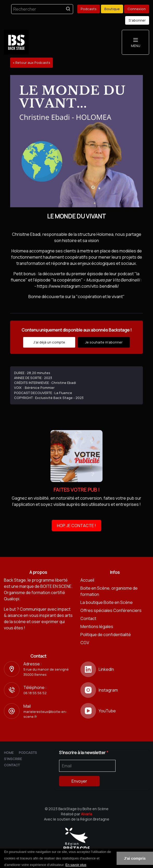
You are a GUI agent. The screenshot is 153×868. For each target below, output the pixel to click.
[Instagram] (115, 690)
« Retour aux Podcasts (31, 63)
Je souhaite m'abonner (104, 342)
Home (9, 753)
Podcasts (89, 9)
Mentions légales (97, 626)
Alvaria (87, 814)
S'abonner (137, 20)
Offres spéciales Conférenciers (111, 610)
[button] (88, 865)
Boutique (112, 9)
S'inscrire (13, 759)
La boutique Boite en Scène (107, 602)
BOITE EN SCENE (56, 586)
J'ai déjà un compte (49, 342)
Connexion (137, 9)
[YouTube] (115, 711)
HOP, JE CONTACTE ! (76, 526)
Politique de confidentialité (106, 635)
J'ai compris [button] (135, 858)
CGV (85, 643)
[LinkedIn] (115, 669)
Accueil (87, 580)
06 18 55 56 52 (35, 693)
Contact (88, 618)
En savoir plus (76, 865)
